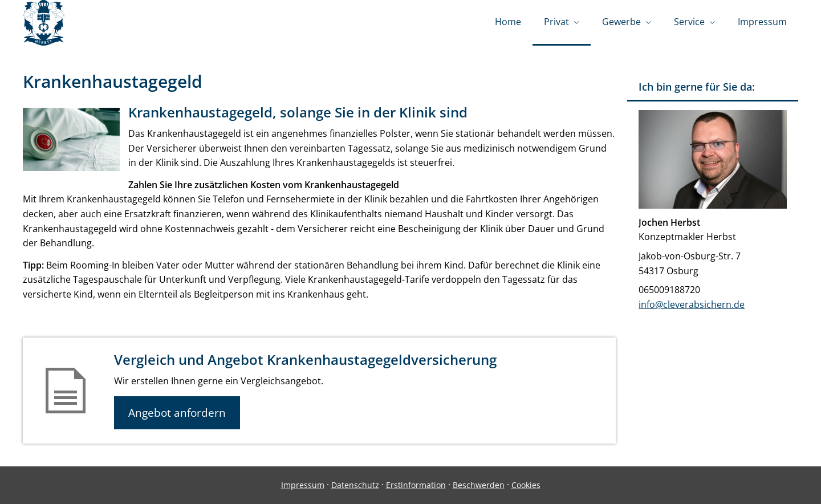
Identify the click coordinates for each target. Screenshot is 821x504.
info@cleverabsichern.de (692, 304)
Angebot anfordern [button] (177, 413)
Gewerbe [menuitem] (621, 22)
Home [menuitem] (508, 22)
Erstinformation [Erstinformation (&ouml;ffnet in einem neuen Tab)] (416, 485)
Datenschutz (355, 485)
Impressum (303, 485)
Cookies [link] (526, 485)
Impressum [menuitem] (762, 22)
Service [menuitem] (689, 22)
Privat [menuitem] (556, 22)
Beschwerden (479, 485)
